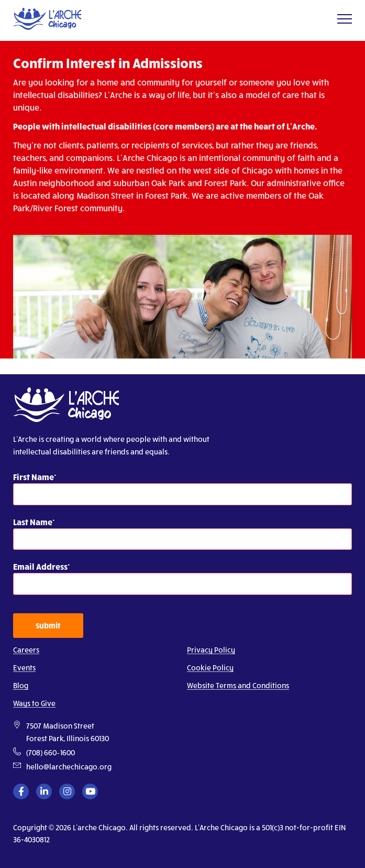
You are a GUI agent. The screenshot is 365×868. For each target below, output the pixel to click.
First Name (34, 477)
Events (24, 668)
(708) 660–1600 (51, 752)
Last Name (33, 522)
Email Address (40, 566)
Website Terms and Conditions (238, 685)
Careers (26, 650)
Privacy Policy (211, 650)
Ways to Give (34, 703)
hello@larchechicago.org (69, 767)
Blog (21, 685)
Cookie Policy (210, 668)
